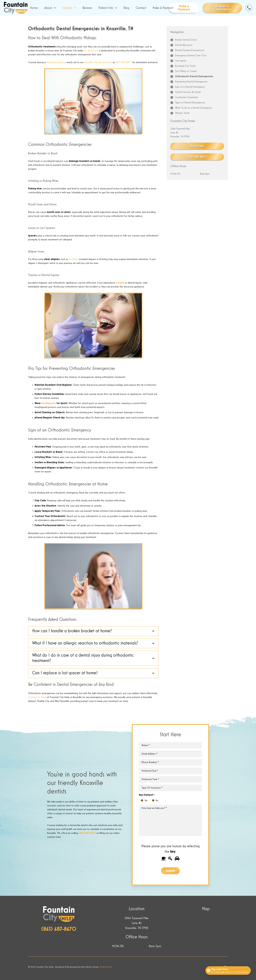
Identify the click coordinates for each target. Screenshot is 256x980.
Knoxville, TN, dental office (98, 62)
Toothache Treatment (186, 97)
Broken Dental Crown (186, 40)
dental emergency (56, 62)
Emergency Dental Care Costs (191, 56)
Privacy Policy (106, 967)
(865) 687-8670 (124, 62)
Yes (143, 801)
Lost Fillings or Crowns (186, 71)
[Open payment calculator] (228, 971)
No (154, 801)
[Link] (16, 8)
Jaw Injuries (181, 61)
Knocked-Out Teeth (185, 66)
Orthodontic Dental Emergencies (194, 77)
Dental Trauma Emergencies (190, 50)
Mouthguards (48, 403)
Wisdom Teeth (182, 113)
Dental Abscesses (184, 45)
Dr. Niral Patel (91, 51)
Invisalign (73, 259)
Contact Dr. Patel (37, 697)
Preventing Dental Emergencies (191, 82)
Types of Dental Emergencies (190, 103)
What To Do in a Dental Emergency (193, 108)
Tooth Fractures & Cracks (188, 92)
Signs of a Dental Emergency (190, 87)
